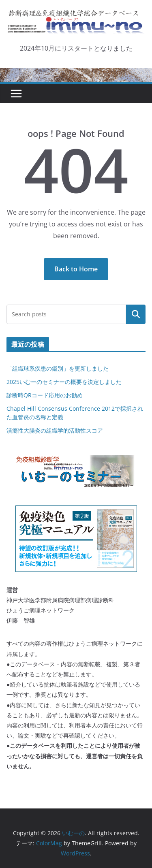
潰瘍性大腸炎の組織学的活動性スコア (55, 430)
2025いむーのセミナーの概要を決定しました (64, 382)
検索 (136, 314)
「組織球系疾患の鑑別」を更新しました (58, 368)
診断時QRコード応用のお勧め (45, 395)
